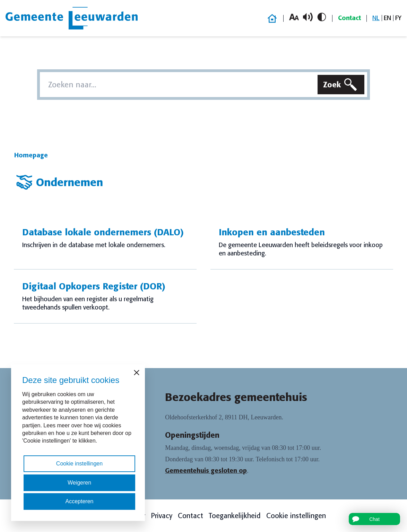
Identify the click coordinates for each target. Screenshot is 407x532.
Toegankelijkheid (235, 516)
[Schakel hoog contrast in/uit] (322, 17)
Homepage (31, 155)
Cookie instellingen (296, 516)
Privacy (162, 516)
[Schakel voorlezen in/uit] (308, 17)
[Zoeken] (341, 85)
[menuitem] (376, 18)
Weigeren (79, 483)
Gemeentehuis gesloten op (206, 471)
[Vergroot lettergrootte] (294, 17)
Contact (349, 18)
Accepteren (80, 501)
